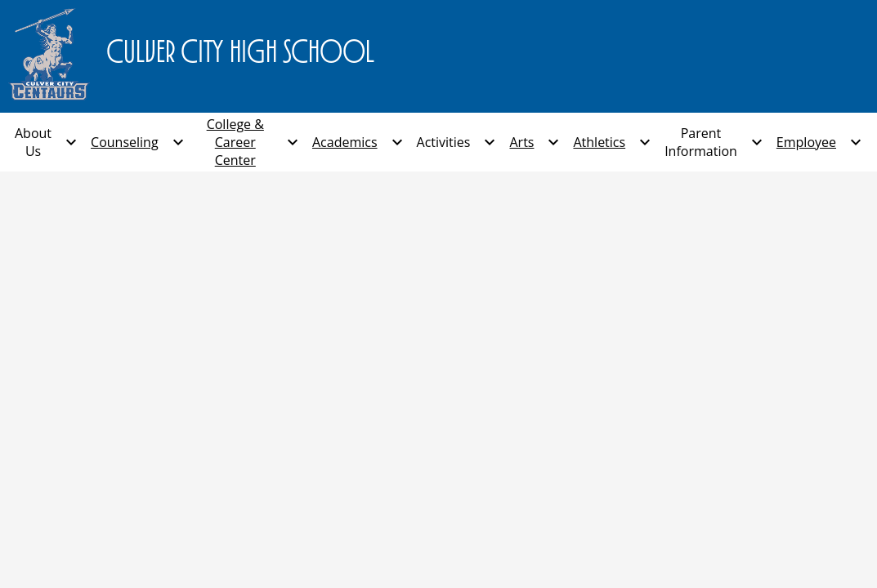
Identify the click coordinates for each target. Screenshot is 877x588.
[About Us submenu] (46, 142)
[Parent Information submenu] (714, 142)
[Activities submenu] (457, 142)
